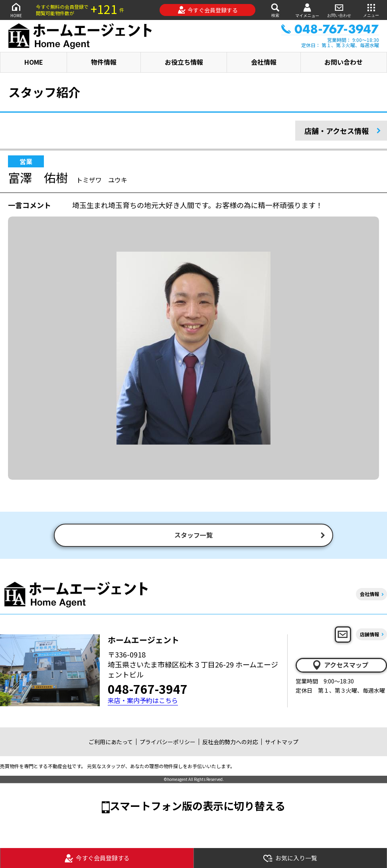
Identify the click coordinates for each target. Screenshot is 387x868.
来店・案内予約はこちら (143, 701)
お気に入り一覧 (290, 858)
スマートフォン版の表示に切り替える (197, 806)
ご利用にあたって (111, 743)
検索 (275, 10)
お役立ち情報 (184, 62)
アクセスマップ (340, 666)
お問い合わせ (339, 10)
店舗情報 (369, 635)
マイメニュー (307, 10)
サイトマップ (282, 743)
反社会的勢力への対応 (230, 743)
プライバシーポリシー (168, 743)
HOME (16, 10)
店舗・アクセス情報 (337, 131)
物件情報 (104, 62)
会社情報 (264, 62)
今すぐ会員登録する (208, 10)
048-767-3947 (148, 689)
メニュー (371, 10)
